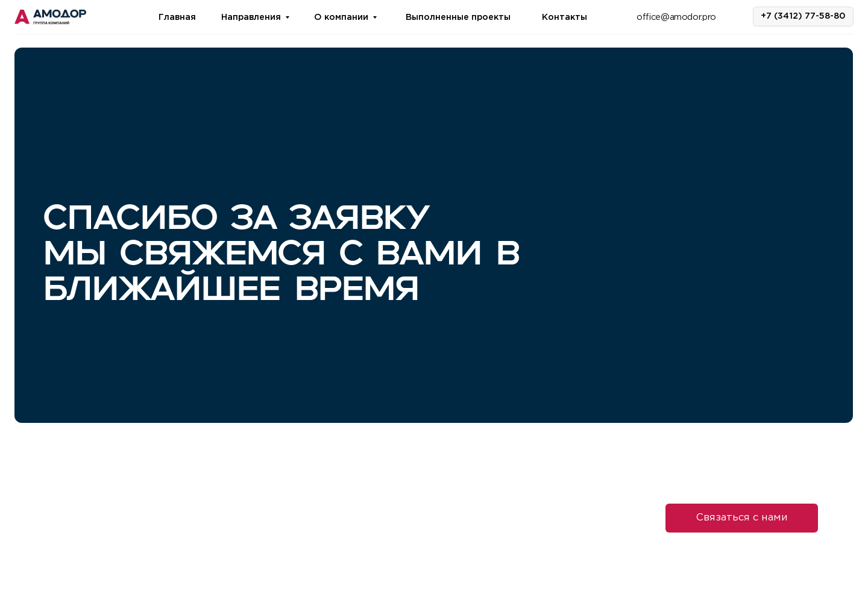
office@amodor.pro (676, 17)
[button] (742, 518)
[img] (50, 17)
